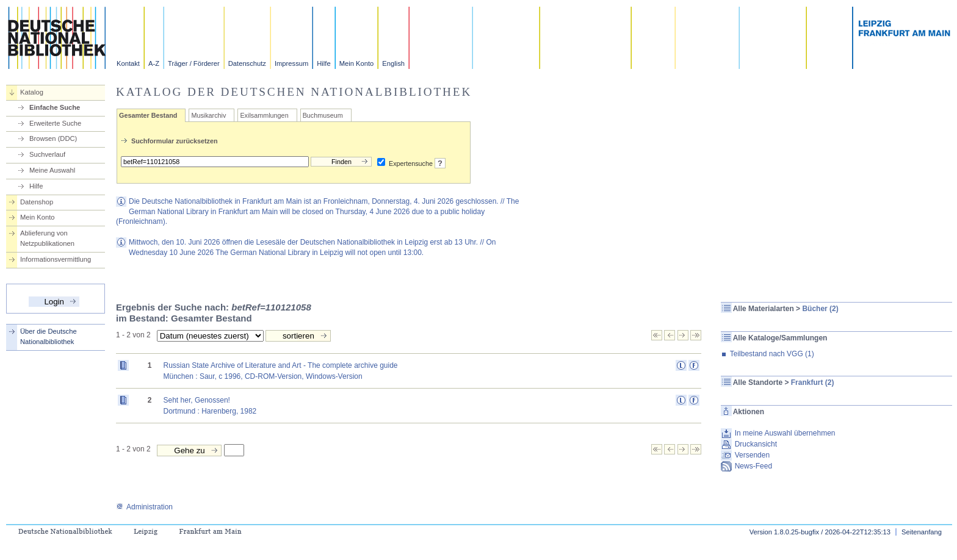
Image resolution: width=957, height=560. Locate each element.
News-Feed (753, 466)
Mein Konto (357, 63)
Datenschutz (247, 63)
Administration (144, 507)
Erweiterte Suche (55, 123)
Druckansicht (756, 444)
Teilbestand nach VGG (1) (772, 354)
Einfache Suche (55, 107)
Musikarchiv (208, 115)
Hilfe (323, 63)
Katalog (32, 92)
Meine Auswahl (52, 170)
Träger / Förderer (194, 63)
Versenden (752, 455)
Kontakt (128, 63)
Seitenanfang (922, 532)
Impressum (291, 63)
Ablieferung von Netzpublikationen (47, 238)
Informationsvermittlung (56, 259)
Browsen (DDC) (53, 138)
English (393, 63)
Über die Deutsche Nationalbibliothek (49, 336)
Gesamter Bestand (148, 115)
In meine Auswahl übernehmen (785, 433)
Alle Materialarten (764, 309)
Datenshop (37, 202)
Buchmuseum (323, 115)
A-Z (154, 63)
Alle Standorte (758, 382)
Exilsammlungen (264, 115)
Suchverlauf (47, 154)
